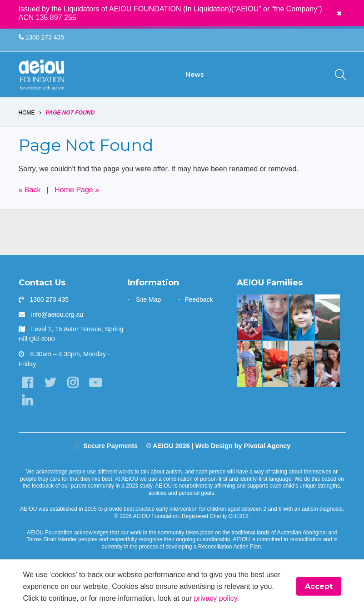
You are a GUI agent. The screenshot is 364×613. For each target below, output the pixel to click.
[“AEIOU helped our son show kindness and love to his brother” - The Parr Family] (249, 317)
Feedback (199, 299)
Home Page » (77, 190)
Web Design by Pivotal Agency (243, 446)
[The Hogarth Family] (327, 317)
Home (27, 113)
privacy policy (216, 598)
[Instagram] (73, 383)
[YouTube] (96, 383)
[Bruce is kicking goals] (249, 364)
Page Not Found (70, 113)
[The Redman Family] (275, 317)
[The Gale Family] (302, 317)
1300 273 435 (42, 37)
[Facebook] (27, 383)
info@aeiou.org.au (57, 314)
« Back (30, 190)
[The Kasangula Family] (275, 364)
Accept (319, 586)
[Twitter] (50, 383)
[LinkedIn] (27, 401)
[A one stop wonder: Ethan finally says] (302, 364)
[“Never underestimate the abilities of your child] (327, 364)
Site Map (148, 299)
